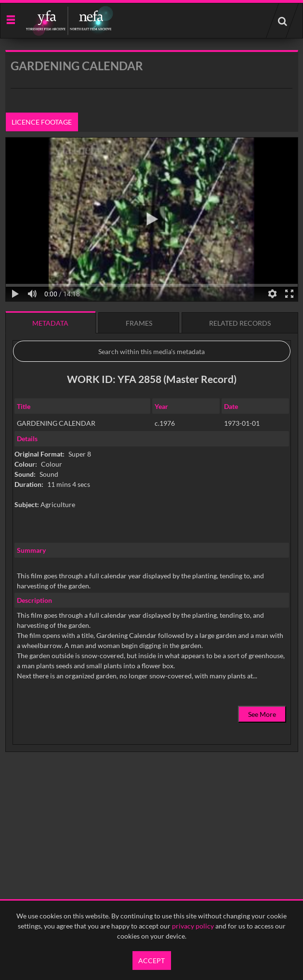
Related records (240, 323)
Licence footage (42, 122)
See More (262, 714)
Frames (139, 323)
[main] (152, 426)
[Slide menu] (10, 19)
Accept (151, 961)
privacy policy (193, 926)
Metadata (50, 323)
